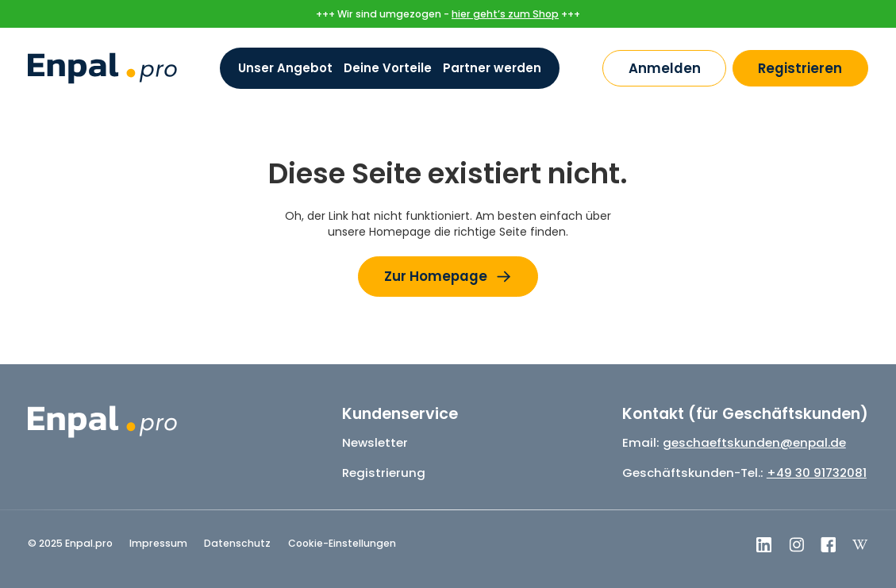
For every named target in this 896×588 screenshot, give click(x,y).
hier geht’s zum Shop (505, 14)
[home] (102, 68)
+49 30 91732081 (817, 473)
